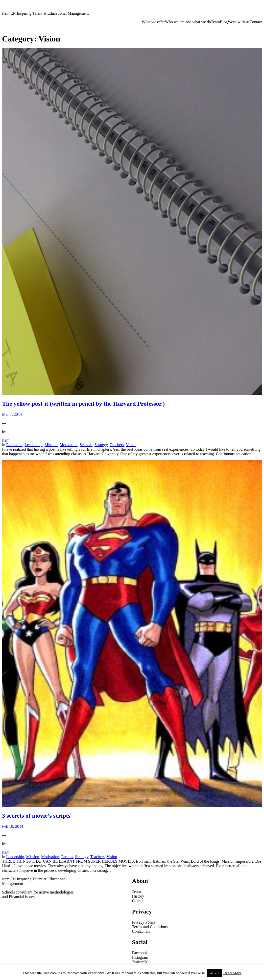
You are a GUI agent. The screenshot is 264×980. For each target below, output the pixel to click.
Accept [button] (215, 973)
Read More (232, 973)
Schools (86, 445)
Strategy (101, 445)
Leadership (33, 445)
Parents (67, 857)
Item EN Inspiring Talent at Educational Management (45, 13)
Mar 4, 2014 (12, 414)
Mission (51, 445)
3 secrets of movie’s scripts (36, 816)
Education (14, 445)
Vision (131, 445)
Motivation (69, 445)
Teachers (117, 445)
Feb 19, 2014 (13, 826)
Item (6, 440)
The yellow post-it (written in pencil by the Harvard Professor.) (83, 404)
